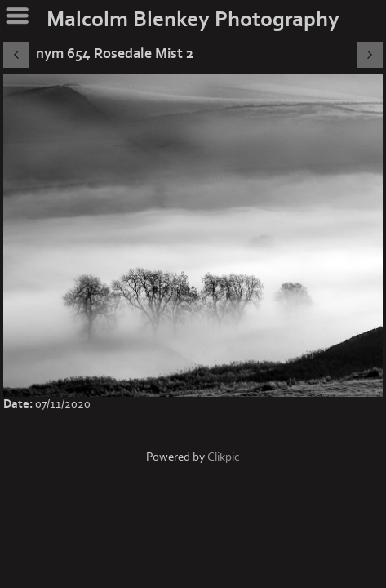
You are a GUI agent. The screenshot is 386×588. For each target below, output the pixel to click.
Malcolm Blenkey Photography (193, 20)
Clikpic (224, 457)
